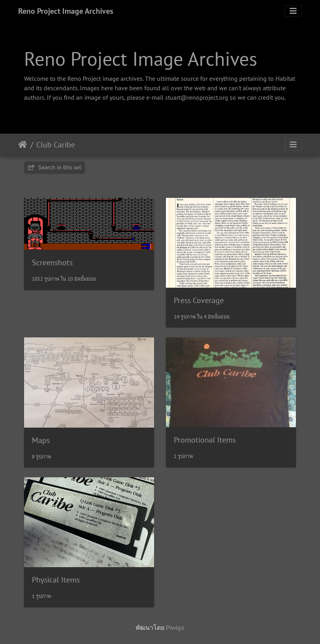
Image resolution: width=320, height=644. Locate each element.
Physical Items (56, 580)
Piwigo (175, 627)
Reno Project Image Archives (66, 11)
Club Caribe (56, 145)
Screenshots (52, 262)
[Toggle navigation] (293, 11)
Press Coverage (199, 300)
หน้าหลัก (23, 145)
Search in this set (55, 167)
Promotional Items (205, 440)
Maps (41, 440)
